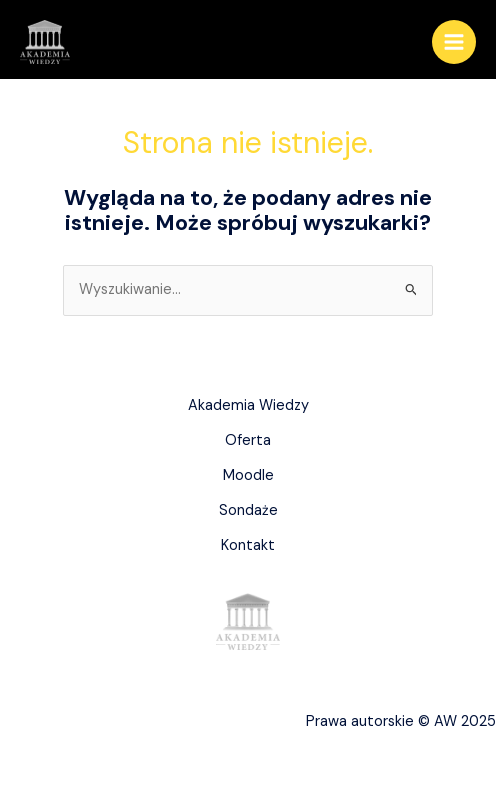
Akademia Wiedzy (248, 405)
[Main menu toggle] (454, 42)
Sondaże (248, 510)
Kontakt (248, 545)
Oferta (248, 440)
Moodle (248, 475)
